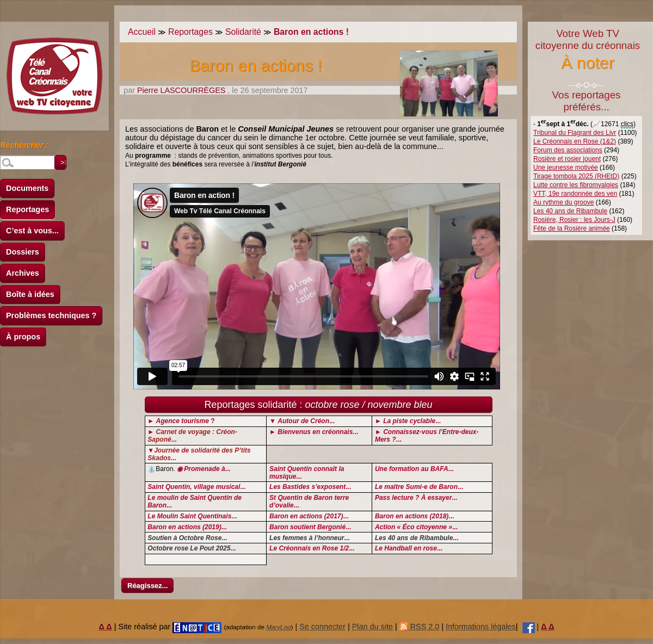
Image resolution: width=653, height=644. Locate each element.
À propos (23, 337)
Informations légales (481, 627)
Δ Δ (106, 627)
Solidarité (243, 32)
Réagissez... (147, 586)
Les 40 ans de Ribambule (570, 211)
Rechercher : (24, 147)
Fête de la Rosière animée (572, 228)
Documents (27, 188)
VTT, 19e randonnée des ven (575, 194)
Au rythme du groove (563, 202)
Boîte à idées (30, 294)
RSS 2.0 (420, 627)
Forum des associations (568, 150)
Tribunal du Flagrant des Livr (575, 133)
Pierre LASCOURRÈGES (181, 90)
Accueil (142, 32)
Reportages (27, 209)
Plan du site (372, 627)
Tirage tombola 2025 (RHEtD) (576, 176)
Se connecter (322, 627)
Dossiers (23, 252)
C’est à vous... (32, 231)
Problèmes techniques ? (51, 315)
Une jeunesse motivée (566, 168)
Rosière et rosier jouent (567, 159)
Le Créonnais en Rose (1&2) (575, 141)
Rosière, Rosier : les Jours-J (574, 220)
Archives (23, 273)
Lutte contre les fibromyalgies (576, 185)
